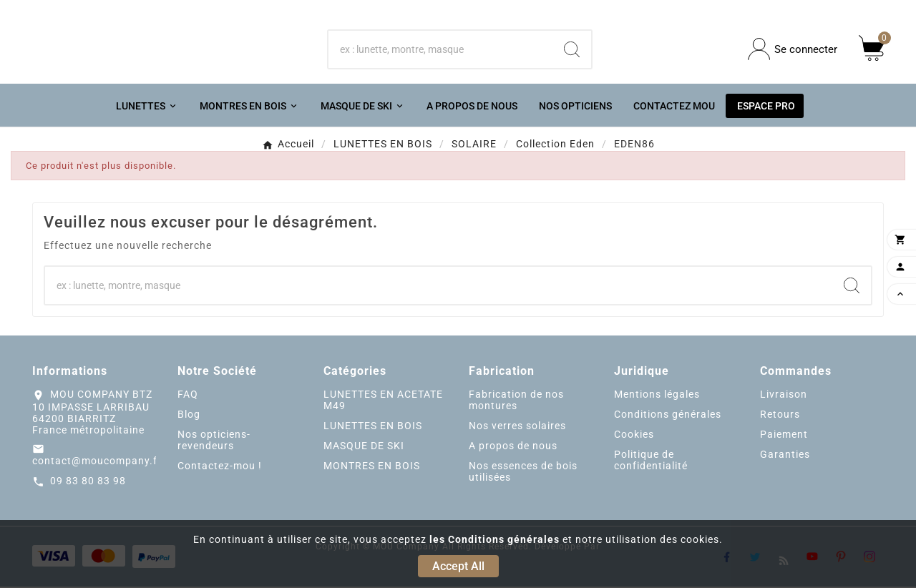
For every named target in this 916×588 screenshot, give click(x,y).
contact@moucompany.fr (97, 462)
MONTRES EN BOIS (372, 466)
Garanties (785, 455)
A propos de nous (513, 446)
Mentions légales (657, 395)
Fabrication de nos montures (516, 401)
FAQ (188, 395)
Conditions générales (668, 415)
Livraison (784, 395)
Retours (780, 415)
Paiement (784, 435)
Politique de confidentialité (651, 461)
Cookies (634, 435)
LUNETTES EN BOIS (373, 426)
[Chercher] (441, 49)
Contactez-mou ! (220, 466)
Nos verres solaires (517, 426)
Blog (189, 415)
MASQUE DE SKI (364, 446)
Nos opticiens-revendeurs (214, 441)
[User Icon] (793, 50)
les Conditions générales (494, 539)
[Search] (572, 49)
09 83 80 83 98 (88, 482)
